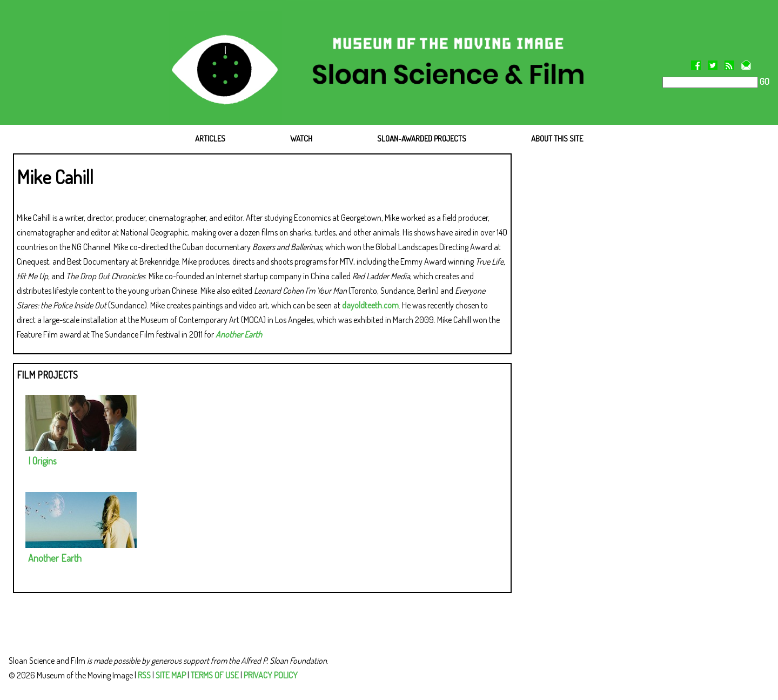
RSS (144, 675)
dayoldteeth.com (370, 305)
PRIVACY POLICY (271, 675)
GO (764, 82)
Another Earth (239, 334)
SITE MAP (171, 675)
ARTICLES (210, 139)
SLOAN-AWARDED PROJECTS (422, 139)
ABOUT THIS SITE (557, 139)
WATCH (301, 139)
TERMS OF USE (215, 675)
